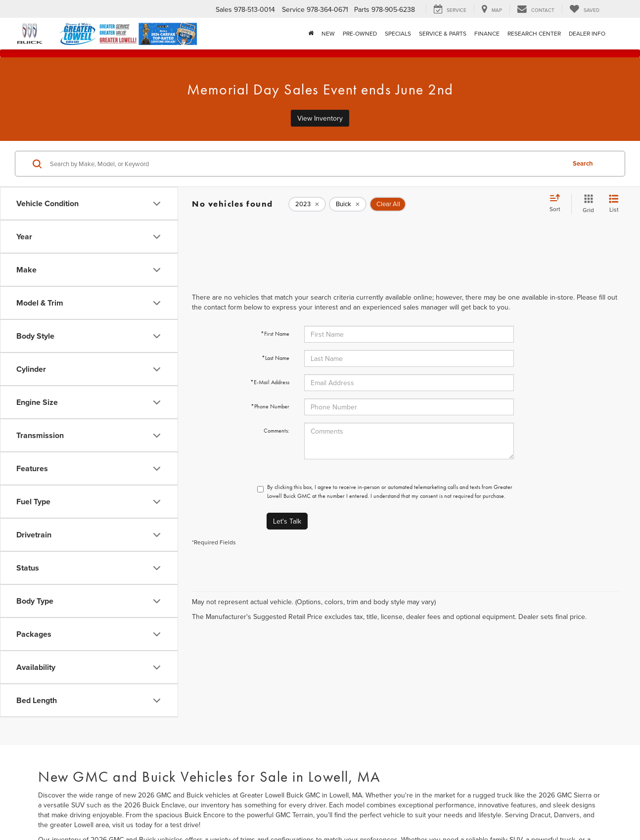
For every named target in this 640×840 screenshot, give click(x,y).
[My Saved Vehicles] (584, 9)
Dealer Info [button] (587, 33)
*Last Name (275, 358)
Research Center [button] (534, 33)
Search (583, 163)
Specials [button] (398, 33)
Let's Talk (287, 521)
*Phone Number (270, 406)
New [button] (328, 33)
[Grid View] (586, 204)
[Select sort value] (558, 204)
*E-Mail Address (270, 382)
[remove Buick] (348, 204)
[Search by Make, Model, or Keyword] (306, 164)
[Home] (311, 34)
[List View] (614, 204)
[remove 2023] (307, 204)
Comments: (276, 431)
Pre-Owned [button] (360, 33)
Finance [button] (487, 33)
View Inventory (320, 118)
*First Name (275, 334)
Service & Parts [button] (443, 33)
